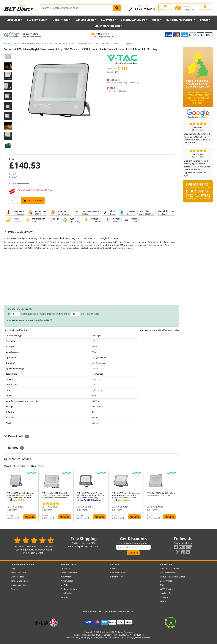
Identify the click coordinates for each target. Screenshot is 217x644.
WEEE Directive (167, 589)
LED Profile (108, 20)
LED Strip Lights (85, 20)
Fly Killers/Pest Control (180, 20)
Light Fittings (61, 20)
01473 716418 (142, 9)
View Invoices (67, 581)
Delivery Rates (17, 577)
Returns (64, 597)
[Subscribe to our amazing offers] (133, 547)
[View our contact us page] (165, 8)
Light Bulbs (13, 20)
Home (7, 43)
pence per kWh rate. (90, 314)
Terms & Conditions (20, 581)
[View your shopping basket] (185, 8)
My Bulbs (65, 585)
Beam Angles (166, 581)
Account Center (69, 565)
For (8, 314)
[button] (177, 496)
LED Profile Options (169, 573)
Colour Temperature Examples (174, 577)
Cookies (114, 569)
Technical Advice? (18, 459)
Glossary (164, 597)
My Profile (65, 569)
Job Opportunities (19, 585)
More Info (30, 517)
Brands (204, 20)
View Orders (66, 577)
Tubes (156, 20)
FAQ (162, 585)
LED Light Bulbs (36, 20)
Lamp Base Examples (170, 569)
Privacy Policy (116, 577)
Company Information (22, 565)
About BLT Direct (18, 573)
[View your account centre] (205, 8)
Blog (13, 569)
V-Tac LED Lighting (30, 43)
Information (166, 565)
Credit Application (69, 589)
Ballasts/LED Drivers (133, 20)
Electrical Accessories (108, 26)
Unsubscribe (66, 593)
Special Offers (166, 593)
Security (114, 565)
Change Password (69, 573)
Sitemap (15, 589)
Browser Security (118, 573)
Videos (163, 601)
